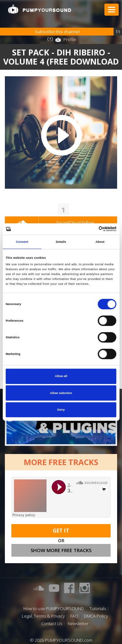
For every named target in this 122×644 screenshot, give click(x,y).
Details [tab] (61, 242)
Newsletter (78, 624)
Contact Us (52, 624)
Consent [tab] (22, 242)
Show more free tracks (61, 550)
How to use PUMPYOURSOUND (54, 609)
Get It (61, 531)
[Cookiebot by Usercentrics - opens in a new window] (88, 229)
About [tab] (100, 242)
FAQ (74, 616)
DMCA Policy (96, 616)
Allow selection (61, 393)
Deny (61, 410)
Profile (70, 39)
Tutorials (98, 609)
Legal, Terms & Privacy (43, 616)
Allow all (61, 376)
